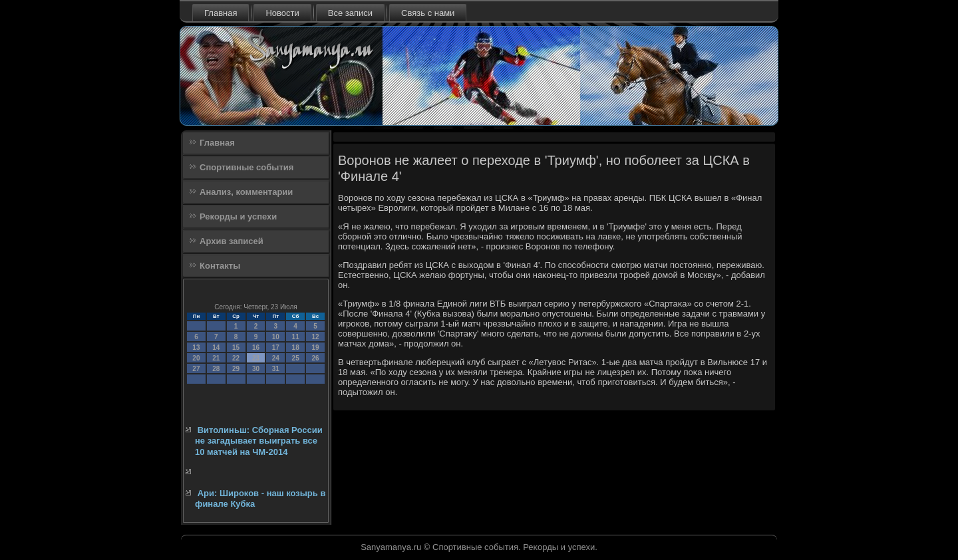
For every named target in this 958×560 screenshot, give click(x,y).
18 (296, 348)
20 (196, 358)
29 (236, 369)
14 (216, 348)
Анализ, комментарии (246, 192)
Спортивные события (246, 167)
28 (216, 369)
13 (196, 348)
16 (256, 348)
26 (315, 358)
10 (276, 337)
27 (196, 369)
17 (276, 348)
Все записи (350, 13)
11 (296, 337)
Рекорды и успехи (238, 216)
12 (315, 337)
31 (276, 369)
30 (256, 369)
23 (256, 358)
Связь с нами (428, 13)
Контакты (220, 266)
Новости (282, 13)
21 (216, 358)
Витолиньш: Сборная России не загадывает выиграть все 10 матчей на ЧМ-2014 (259, 441)
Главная (221, 13)
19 (315, 348)
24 (276, 358)
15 (236, 348)
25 (296, 358)
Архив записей (232, 241)
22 (236, 358)
